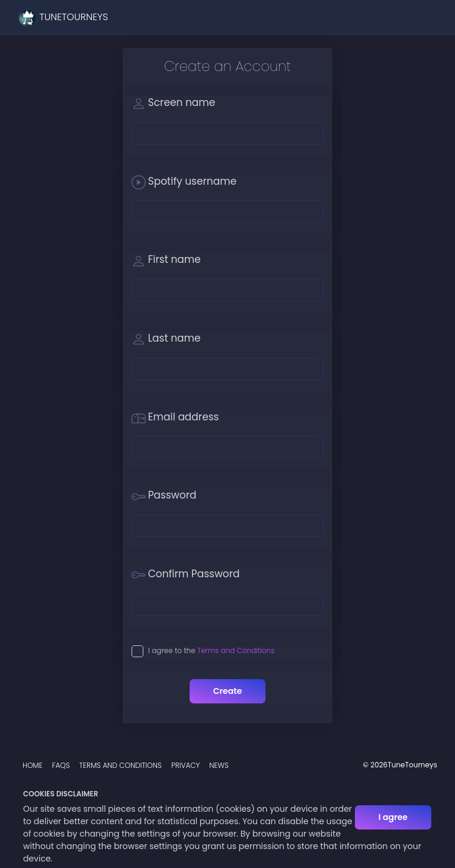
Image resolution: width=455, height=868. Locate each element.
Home (33, 765)
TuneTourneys (63, 18)
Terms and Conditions (236, 650)
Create (228, 691)
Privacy (185, 765)
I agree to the (212, 650)
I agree (393, 817)
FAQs (61, 765)
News (219, 765)
